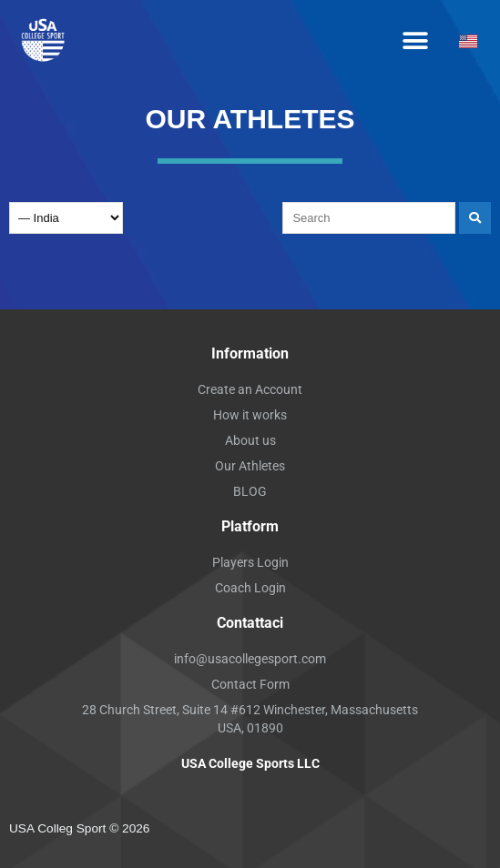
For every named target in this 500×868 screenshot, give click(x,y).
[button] (415, 41)
